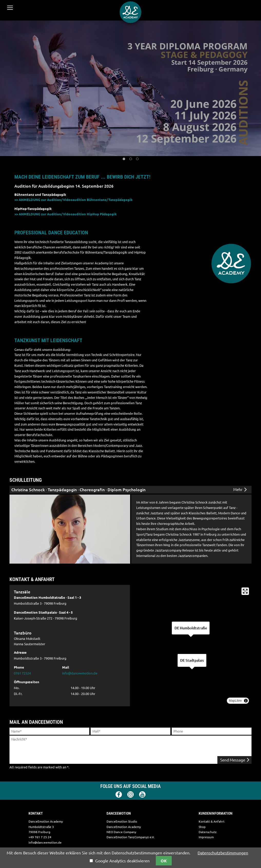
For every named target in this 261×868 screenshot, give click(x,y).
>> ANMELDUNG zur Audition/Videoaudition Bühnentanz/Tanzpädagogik (74, 200)
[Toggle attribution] (246, 701)
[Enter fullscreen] (245, 591)
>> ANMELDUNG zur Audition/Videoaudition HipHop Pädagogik (66, 214)
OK (164, 861)
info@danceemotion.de (80, 673)
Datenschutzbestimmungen (223, 853)
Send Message (234, 760)
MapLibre (235, 701)
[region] (191, 646)
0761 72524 (22, 673)
